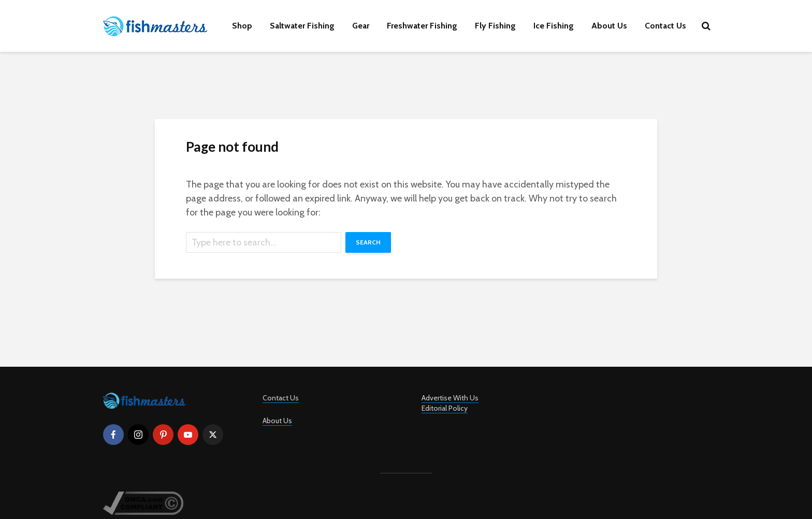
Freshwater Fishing (422, 26)
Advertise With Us (450, 398)
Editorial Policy (445, 408)
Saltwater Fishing (302, 26)
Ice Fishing (554, 26)
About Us (609, 26)
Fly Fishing (495, 26)
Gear (361, 26)
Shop (242, 26)
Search (368, 242)
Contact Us (665, 26)
